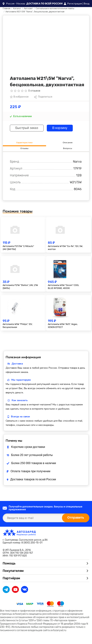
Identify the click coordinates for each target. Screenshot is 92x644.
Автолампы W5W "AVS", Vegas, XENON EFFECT (63, 326)
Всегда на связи (20, 417)
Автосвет (28, 9)
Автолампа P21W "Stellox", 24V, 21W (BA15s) (20, 287)
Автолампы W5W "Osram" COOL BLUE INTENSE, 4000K (63, 287)
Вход (87, 4)
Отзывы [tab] (24, 148)
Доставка (17, 364)
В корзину (60, 128)
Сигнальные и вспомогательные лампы (55, 9)
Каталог (17, 9)
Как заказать (20, 400)
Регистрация (75, 4)
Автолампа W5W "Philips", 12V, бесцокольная (18, 326)
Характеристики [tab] (24, 142)
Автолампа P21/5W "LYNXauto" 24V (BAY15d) (18, 248)
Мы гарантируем (21, 380)
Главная (6, 9)
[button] (14, 4)
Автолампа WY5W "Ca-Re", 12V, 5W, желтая (65, 248)
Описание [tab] (68, 142)
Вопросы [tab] (68, 148)
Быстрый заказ (27, 128)
